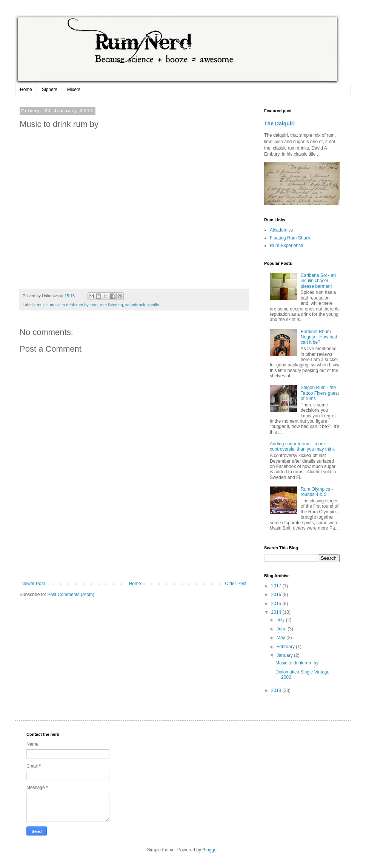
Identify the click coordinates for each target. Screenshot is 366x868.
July (281, 620)
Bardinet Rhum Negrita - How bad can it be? (319, 337)
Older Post (236, 584)
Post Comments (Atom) (71, 595)
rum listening (111, 305)
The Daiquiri (279, 124)
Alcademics (281, 230)
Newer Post (33, 584)
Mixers (74, 90)
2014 (277, 612)
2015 (277, 604)
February (286, 647)
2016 (277, 595)
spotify (153, 305)
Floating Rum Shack (290, 238)
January (285, 655)
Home (26, 90)
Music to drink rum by (297, 663)
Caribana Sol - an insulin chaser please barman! (318, 281)
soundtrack (135, 305)
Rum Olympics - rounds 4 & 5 (317, 492)
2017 (277, 586)
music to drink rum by (69, 305)
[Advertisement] (134, 548)
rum (94, 305)
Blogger (210, 850)
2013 (277, 690)
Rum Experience (287, 246)
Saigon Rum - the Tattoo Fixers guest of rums (320, 393)
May (281, 638)
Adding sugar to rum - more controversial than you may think (302, 446)
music (42, 305)
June (282, 629)
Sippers (50, 90)
